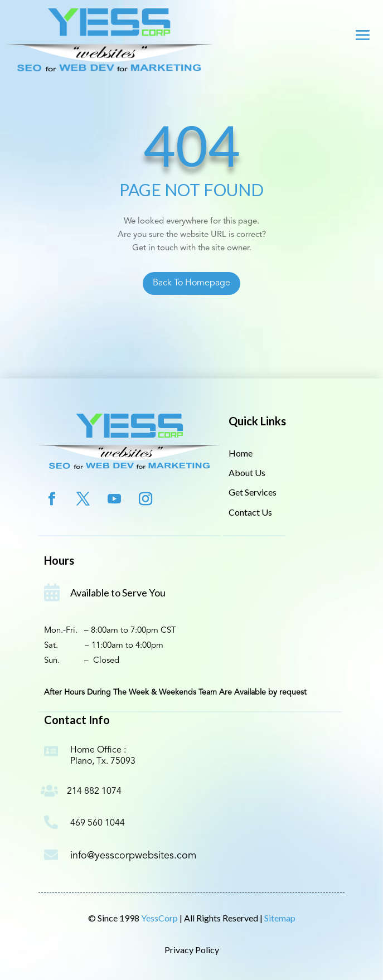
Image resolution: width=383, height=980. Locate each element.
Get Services (253, 492)
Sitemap (280, 918)
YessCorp (160, 918)
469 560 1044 (98, 823)
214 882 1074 (94, 792)
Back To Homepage (192, 283)
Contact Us (250, 512)
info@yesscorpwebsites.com (133, 856)
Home (241, 453)
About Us (247, 472)
